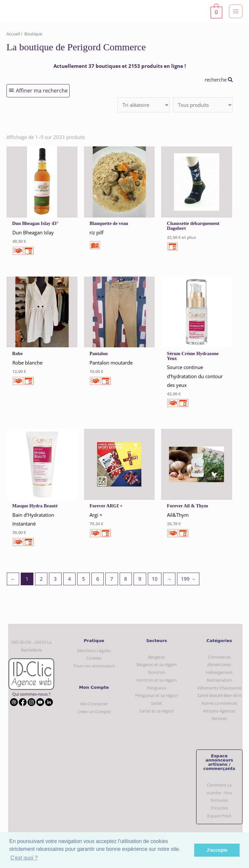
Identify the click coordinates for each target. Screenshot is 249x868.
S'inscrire (219, 808)
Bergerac (157, 657)
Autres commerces (219, 703)
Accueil (13, 34)
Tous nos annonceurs (94, 666)
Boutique (33, 34)
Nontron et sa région (157, 680)
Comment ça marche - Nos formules (219, 793)
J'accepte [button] (217, 850)
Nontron (157, 672)
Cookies (94, 658)
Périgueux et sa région (157, 695)
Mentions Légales (94, 651)
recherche (219, 80)
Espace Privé (219, 816)
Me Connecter (94, 704)
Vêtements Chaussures (219, 688)
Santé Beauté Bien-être (219, 695)
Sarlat (157, 703)
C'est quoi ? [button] (24, 858)
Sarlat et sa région (157, 711)
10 (155, 579)
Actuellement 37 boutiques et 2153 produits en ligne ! (120, 66)
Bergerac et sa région (157, 664)
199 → (188, 579)
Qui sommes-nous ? (31, 694)
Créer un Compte (94, 712)
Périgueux (157, 688)
